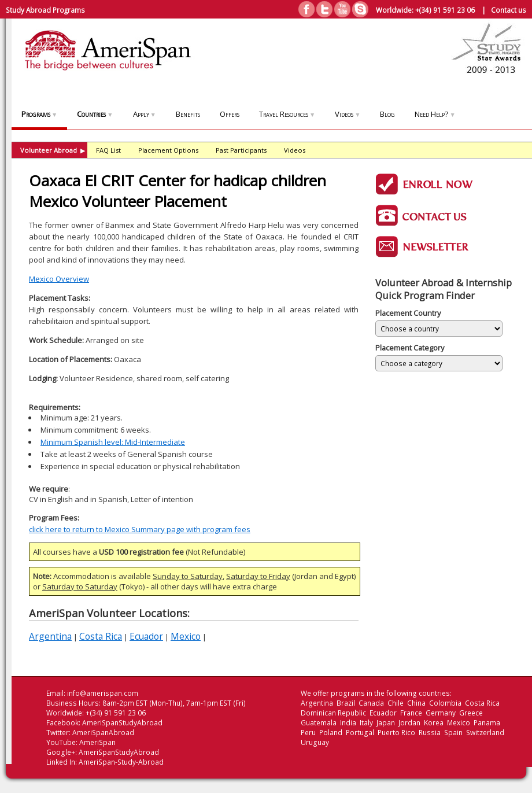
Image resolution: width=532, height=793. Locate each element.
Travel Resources (287, 114)
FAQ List (108, 150)
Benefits (188, 114)
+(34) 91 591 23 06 (445, 10)
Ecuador (146, 636)
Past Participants (241, 150)
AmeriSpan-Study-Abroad (121, 762)
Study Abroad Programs (45, 10)
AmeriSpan (97, 742)
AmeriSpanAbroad (103, 733)
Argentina (50, 636)
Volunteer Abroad (53, 150)
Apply (145, 114)
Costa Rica (101, 636)
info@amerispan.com (103, 693)
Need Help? (435, 114)
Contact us (509, 10)
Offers (230, 114)
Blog (387, 114)
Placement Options (168, 150)
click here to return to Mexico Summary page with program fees (140, 529)
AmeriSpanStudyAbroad (122, 723)
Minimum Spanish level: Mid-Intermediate (113, 442)
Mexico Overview (59, 279)
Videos (348, 114)
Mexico (186, 636)
